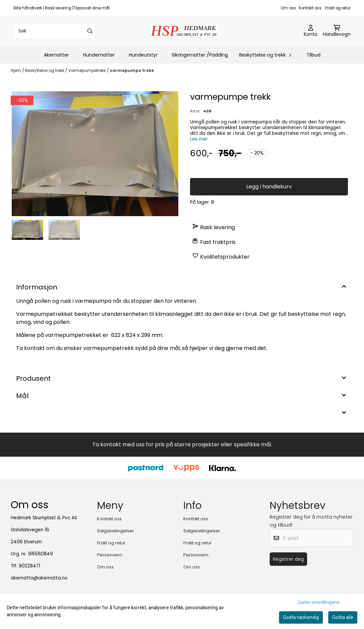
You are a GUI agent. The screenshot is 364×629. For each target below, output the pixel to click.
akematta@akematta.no (39, 578)
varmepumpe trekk (132, 70)
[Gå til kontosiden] (311, 31)
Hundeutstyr (143, 55)
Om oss (288, 8)
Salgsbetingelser (116, 531)
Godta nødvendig (301, 617)
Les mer (199, 139)
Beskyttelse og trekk (45, 70)
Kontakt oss (310, 8)
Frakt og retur (338, 8)
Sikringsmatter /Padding (200, 55)
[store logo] (184, 31)
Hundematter (99, 55)
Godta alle (343, 617)
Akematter (56, 55)
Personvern (110, 555)
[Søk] (55, 31)
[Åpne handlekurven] (337, 31)
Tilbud (313, 55)
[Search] (90, 31)
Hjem (16, 70)
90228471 (29, 566)
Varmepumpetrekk (87, 70)
